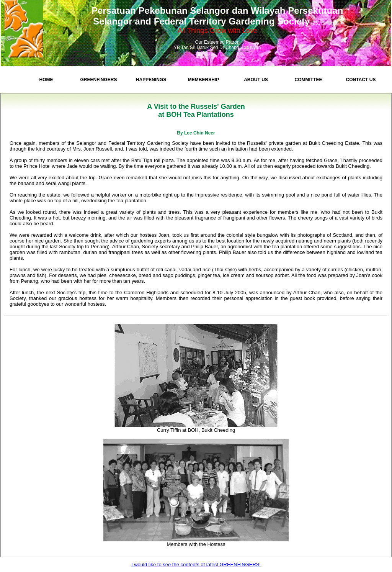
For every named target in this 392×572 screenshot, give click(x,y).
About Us (256, 80)
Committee (309, 80)
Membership (203, 80)
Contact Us (361, 80)
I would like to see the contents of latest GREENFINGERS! (196, 565)
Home (46, 80)
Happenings (151, 80)
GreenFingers (98, 80)
